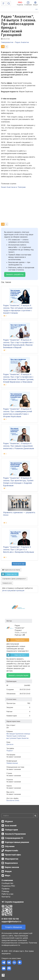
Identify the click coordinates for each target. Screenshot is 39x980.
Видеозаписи (11, 863)
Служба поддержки (14, 902)
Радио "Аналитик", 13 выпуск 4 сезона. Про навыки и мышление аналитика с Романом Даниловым (19, 446)
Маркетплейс (12, 851)
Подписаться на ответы (11, 570)
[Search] (19, 816)
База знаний (11, 826)
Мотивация (11, 734)
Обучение (10, 846)
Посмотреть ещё (19, 564)
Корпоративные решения (17, 842)
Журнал (9, 821)
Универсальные (12, 763)
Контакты (6, 897)
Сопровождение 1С (14, 838)
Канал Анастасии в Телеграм (13, 187)
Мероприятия (12, 859)
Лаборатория (11, 830)
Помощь (5, 891)
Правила (5, 889)
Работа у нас (7, 894)
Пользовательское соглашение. (15, 943)
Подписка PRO (8, 886)
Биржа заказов (12, 867)
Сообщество (7, 883)
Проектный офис (13, 855)
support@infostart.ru (11, 922)
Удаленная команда (23, 734)
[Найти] (35, 816)
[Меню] (3, 3)
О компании (7, 880)
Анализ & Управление (15, 834)
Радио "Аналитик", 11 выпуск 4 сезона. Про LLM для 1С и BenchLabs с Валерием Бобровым (19, 550)
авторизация (19, 590)
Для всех (10, 744)
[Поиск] (9, 3)
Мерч (8, 876)
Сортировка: (14, 579)
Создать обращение (14, 927)
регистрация (7, 590)
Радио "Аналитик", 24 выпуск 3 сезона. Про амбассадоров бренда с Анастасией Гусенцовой (19, 26)
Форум (8, 871)
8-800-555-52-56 (10, 919)
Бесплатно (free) (13, 800)
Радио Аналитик (23, 738)
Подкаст (10, 751)
